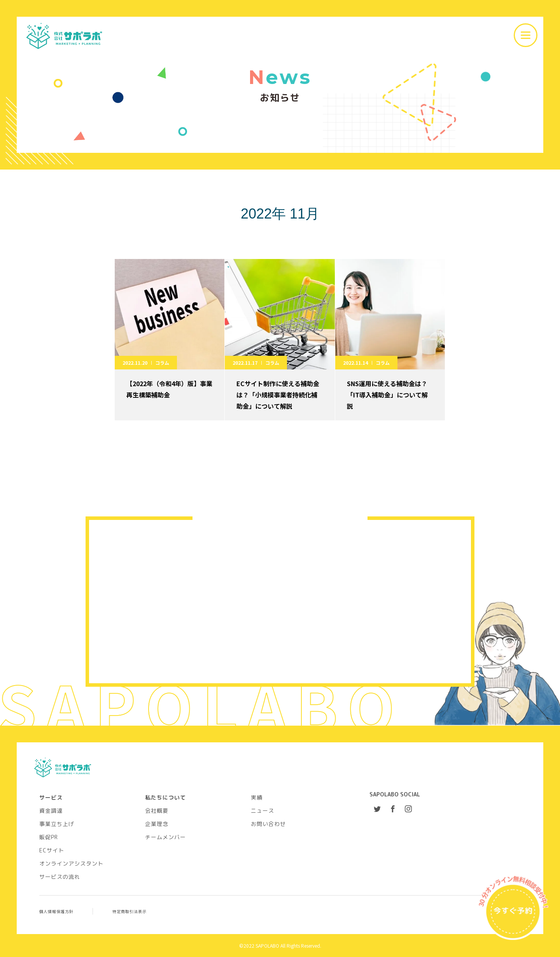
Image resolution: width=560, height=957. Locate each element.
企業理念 (157, 824)
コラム (162, 363)
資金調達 (51, 810)
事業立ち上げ (57, 824)
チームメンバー (165, 837)
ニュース (262, 810)
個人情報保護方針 (56, 911)
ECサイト (52, 850)
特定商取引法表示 (129, 911)
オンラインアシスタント (71, 863)
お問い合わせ (268, 824)
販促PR (49, 837)
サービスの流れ (60, 877)
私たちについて (165, 797)
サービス (51, 797)
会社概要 (157, 810)
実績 (257, 797)
